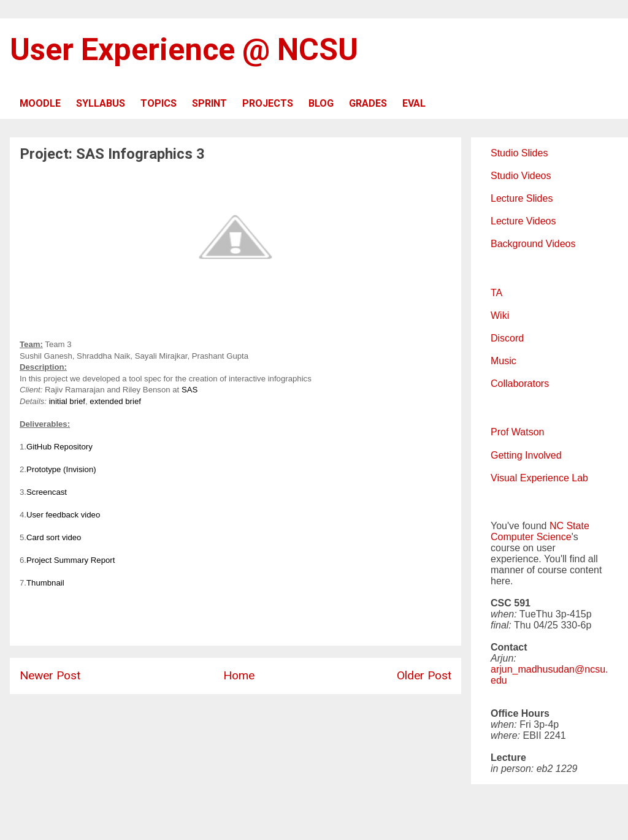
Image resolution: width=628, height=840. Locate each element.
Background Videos (533, 244)
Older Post (424, 675)
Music (504, 361)
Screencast (47, 492)
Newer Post (50, 675)
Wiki (500, 315)
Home (239, 675)
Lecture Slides (522, 198)
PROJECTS (268, 103)
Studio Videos (521, 176)
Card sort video (54, 537)
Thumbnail (45, 583)
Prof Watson (517, 432)
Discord (507, 338)
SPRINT (209, 103)
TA (496, 293)
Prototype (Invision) (61, 469)
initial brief (67, 401)
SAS (190, 390)
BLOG (321, 103)
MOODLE (40, 103)
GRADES (368, 103)
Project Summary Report (71, 560)
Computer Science (531, 537)
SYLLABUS (101, 103)
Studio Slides (519, 153)
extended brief (115, 401)
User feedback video (63, 515)
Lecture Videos (523, 221)
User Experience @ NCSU (184, 50)
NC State (569, 526)
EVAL (414, 103)
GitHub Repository (59, 447)
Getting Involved (526, 455)
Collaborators (520, 384)
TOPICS (159, 103)
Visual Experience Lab (539, 478)
